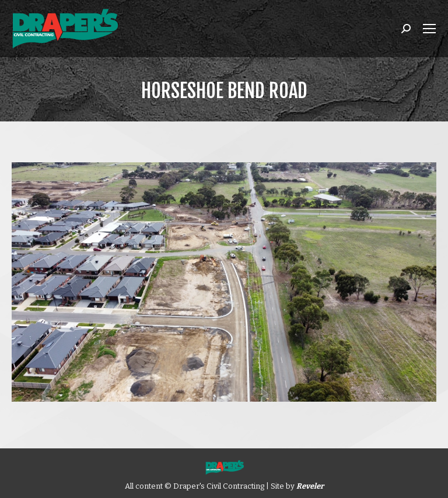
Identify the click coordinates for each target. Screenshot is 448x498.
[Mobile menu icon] (429, 29)
